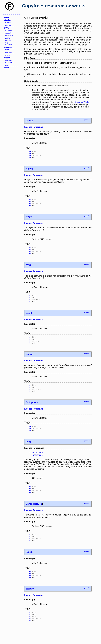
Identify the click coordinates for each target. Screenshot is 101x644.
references (9, 52)
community (9, 63)
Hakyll (29, 170)
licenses (8, 23)
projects (8, 65)
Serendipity (32, 516)
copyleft (8, 33)
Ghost (29, 121)
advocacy (9, 60)
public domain (8, 39)
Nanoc (29, 362)
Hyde (29, 220)
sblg (28, 452)
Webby (30, 604)
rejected (8, 25)
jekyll (29, 319)
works (7, 55)
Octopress (32, 412)
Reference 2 (37, 466)
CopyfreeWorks (82, 102)
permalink (87, 120)
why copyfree (8, 44)
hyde (29, 270)
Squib (29, 566)
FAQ (7, 50)
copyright (9, 30)
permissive (9, 35)
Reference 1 (37, 463)
